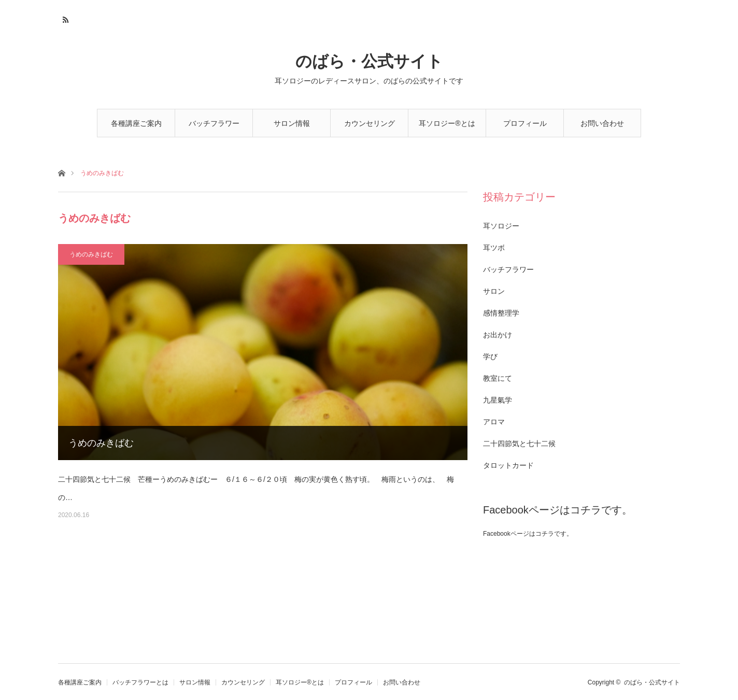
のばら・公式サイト (369, 61)
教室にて (498, 378)
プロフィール (525, 123)
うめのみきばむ (91, 254)
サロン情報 (292, 123)
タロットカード (508, 465)
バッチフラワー (508, 269)
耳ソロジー (501, 226)
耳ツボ (494, 248)
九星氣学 (498, 400)
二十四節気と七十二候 (519, 444)
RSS (65, 18)
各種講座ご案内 (136, 123)
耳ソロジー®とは (447, 123)
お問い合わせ (602, 123)
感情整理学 (501, 313)
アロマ (494, 422)
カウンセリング (370, 123)
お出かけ (498, 335)
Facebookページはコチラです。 (558, 510)
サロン (494, 291)
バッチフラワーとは (214, 128)
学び (490, 356)
